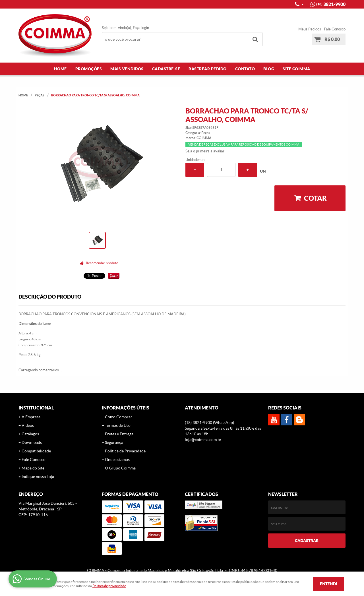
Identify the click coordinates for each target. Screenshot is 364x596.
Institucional (36, 408)
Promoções (89, 69)
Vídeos (28, 425)
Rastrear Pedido (208, 69)
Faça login (141, 28)
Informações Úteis (126, 408)
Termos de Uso (118, 425)
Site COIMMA (296, 69)
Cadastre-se (166, 69)
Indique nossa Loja (38, 477)
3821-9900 (331, 4)
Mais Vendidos (127, 69)
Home (60, 69)
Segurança (114, 442)
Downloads (32, 442)
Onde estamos (117, 460)
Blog (269, 69)
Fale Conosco (335, 29)
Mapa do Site (33, 468)
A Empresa (31, 417)
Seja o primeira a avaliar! (205, 151)
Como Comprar (119, 417)
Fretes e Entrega (119, 434)
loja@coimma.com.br (203, 440)
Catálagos (30, 434)
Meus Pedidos (310, 29)
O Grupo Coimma (120, 468)
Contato (245, 69)
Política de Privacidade (125, 451)
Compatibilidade (36, 451)
